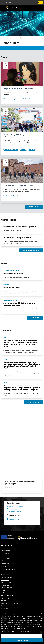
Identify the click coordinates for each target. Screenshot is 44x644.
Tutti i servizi (35, 318)
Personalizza (22, 636)
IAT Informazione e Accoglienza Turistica (17, 238)
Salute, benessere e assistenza (9, 603)
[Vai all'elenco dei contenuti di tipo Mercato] (23, 150)
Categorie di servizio (8, 570)
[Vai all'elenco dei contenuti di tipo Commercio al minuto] (9, 147)
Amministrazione (7, 546)
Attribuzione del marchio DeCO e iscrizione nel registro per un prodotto (19, 304)
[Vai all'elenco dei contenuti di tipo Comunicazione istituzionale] (11, 150)
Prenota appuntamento (14, 512)
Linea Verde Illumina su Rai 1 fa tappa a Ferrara (18, 186)
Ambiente (4, 601)
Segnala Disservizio (13, 519)
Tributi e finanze (5, 598)
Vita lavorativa (5, 580)
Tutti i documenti (34, 402)
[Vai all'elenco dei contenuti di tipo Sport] (7, 196)
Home (5, 38)
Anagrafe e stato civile (7, 575)
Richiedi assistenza (13, 509)
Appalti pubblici (5, 585)
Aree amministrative (6, 553)
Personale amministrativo (8, 564)
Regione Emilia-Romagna (7, 2)
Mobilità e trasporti (6, 593)
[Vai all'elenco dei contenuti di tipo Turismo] (20, 99)
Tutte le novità (34, 207)
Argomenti (11, 38)
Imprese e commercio (7, 582)
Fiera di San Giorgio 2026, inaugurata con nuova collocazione (19, 136)
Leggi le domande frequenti (15, 506)
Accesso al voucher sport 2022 (14, 273)
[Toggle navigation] (3, 8)
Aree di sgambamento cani (13, 287)
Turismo (3, 590)
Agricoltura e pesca (6, 608)
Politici (3, 561)
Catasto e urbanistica (7, 588)
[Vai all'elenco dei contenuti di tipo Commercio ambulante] (22, 147)
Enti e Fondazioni (6, 558)
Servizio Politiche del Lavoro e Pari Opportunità (20, 227)
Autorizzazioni (5, 606)
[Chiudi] (42, 613)
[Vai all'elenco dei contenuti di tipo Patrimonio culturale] (9, 99)
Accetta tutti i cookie (22, 640)
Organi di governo (6, 551)
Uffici (2, 556)
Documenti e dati (6, 566)
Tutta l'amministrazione (31, 250)
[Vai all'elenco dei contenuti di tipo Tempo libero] (28, 99)
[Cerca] (42, 8)
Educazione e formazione (8, 595)
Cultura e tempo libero (7, 577)
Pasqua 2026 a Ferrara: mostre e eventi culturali (19, 89)
